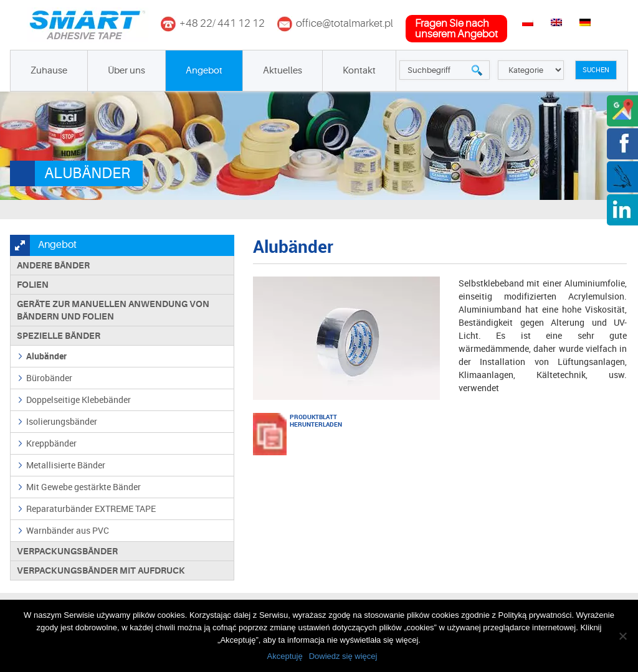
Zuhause (49, 71)
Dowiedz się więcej (343, 656)
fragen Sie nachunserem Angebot (456, 29)
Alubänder (46, 356)
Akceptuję (285, 656)
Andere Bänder (53, 265)
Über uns (126, 71)
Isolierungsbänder (62, 421)
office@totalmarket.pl (345, 23)
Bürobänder (49, 378)
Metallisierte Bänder (66, 465)
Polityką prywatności (535, 615)
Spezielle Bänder (59, 336)
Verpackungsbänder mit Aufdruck (101, 570)
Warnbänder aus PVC (68, 530)
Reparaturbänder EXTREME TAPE (91, 509)
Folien (33, 285)
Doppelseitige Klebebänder (79, 400)
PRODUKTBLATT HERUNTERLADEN (305, 420)
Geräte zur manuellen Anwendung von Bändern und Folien (113, 310)
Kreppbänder (51, 443)
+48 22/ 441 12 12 (222, 23)
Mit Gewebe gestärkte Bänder (83, 487)
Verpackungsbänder (67, 551)
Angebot (204, 71)
